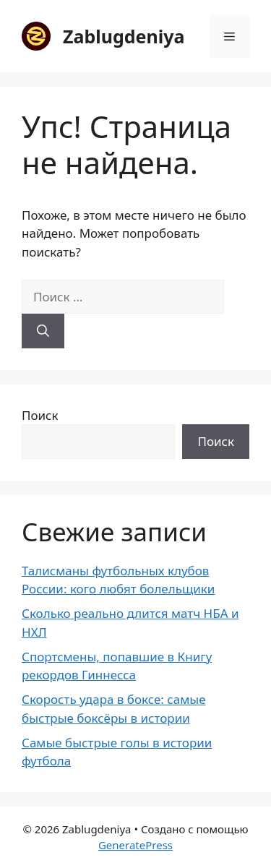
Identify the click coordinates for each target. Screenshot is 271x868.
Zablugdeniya (124, 36)
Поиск (40, 415)
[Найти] (43, 331)
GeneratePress (135, 845)
